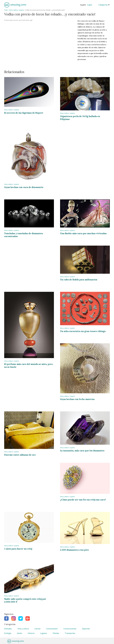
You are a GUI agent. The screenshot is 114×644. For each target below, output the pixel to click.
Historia (31, 633)
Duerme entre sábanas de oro (20, 455)
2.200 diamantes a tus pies (74, 550)
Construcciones (70, 629)
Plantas (56, 633)
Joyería (22, 10)
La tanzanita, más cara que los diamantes (82, 451)
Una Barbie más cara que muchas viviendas (83, 233)
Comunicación (52, 629)
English (90, 5)
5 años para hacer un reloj (18, 549)
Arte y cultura (13, 10)
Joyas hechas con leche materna (77, 399)
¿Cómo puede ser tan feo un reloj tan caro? (83, 500)
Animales (8, 629)
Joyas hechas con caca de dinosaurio (24, 187)
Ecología (8, 633)
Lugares (44, 633)
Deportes (86, 629)
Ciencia (37, 629)
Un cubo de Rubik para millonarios (79, 280)
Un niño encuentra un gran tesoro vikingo (83, 331)
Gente (19, 633)
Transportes (70, 633)
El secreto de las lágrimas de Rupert (24, 113)
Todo (6, 10)
